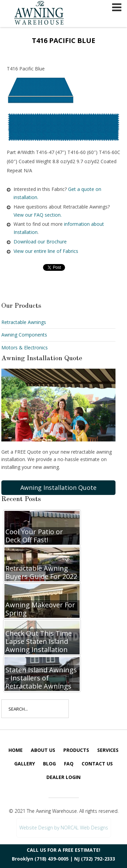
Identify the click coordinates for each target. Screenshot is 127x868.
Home (16, 750)
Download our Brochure (40, 242)
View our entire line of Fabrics (46, 251)
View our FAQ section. (38, 215)
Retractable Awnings (24, 322)
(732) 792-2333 (98, 859)
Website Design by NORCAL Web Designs (64, 828)
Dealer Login (63, 777)
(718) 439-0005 (52, 859)
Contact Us (97, 764)
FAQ (69, 764)
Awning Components (24, 335)
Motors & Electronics (25, 348)
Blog (49, 764)
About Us (43, 750)
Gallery (25, 764)
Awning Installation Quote (58, 487)
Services (108, 750)
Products (76, 750)
